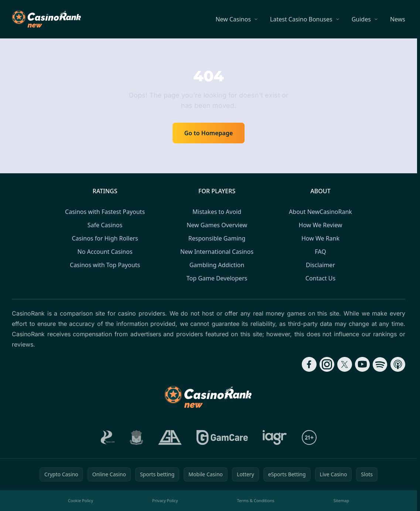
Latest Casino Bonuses (301, 19)
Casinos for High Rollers (105, 238)
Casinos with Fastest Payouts (105, 212)
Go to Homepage (209, 133)
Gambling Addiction (217, 265)
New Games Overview (217, 225)
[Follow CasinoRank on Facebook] (309, 364)
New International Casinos (217, 252)
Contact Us (320, 278)
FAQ (320, 252)
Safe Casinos (105, 225)
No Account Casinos (105, 252)
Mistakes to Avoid (217, 212)
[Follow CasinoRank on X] (345, 364)
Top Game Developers (217, 278)
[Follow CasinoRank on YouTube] (362, 364)
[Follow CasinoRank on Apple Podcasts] (398, 364)
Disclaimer (320, 265)
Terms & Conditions (256, 500)
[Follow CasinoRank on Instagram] (327, 364)
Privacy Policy (165, 500)
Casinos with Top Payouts (105, 265)
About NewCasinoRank (320, 212)
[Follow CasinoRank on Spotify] (380, 364)
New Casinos (233, 19)
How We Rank (320, 238)
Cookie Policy (81, 500)
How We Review (321, 225)
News (398, 19)
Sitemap (341, 500)
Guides (361, 19)
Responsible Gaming (217, 238)
